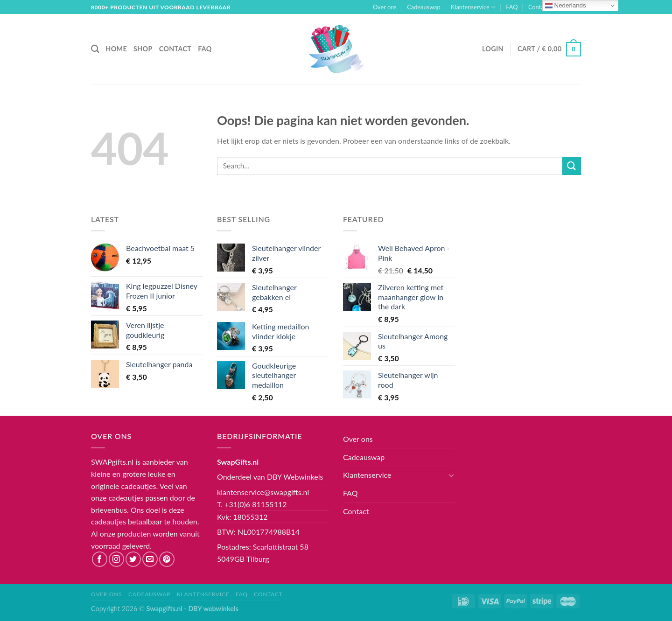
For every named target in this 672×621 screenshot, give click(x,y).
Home (116, 49)
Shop (143, 49)
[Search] (95, 49)
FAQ (512, 7)
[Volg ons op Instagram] (116, 559)
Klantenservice (473, 7)
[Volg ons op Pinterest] (167, 559)
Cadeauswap (423, 7)
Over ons (385, 7)
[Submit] (572, 166)
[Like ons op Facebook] (100, 559)
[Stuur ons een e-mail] (150, 559)
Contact (539, 7)
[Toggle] (451, 475)
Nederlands (566, 6)
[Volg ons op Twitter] (133, 559)
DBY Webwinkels (295, 477)
